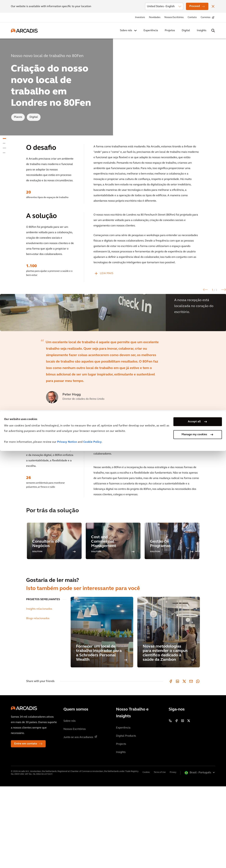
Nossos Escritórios (174, 17)
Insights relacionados (39, 691)
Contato (192, 17)
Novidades (155, 17)
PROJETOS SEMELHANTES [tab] (43, 681)
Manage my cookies (194, 852)
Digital (186, 31)
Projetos (170, 31)
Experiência (151, 31)
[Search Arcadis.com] (213, 31)
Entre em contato (26, 825)
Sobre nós (126, 31)
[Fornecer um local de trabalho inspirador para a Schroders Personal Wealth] (102, 714)
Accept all (194, 839)
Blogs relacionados (38, 700)
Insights (202, 31)
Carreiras (206, 17)
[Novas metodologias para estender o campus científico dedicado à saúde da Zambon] (169, 714)
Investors (140, 17)
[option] (113, 353)
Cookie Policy (93, 859)
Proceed (195, 6)
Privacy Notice (67, 859)
